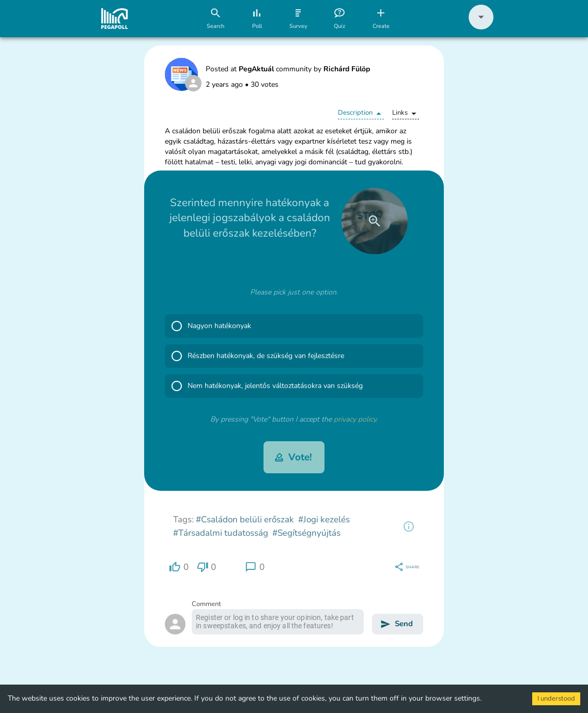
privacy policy (355, 419)
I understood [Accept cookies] (556, 699)
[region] (409, 526)
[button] (481, 27)
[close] (375, 221)
